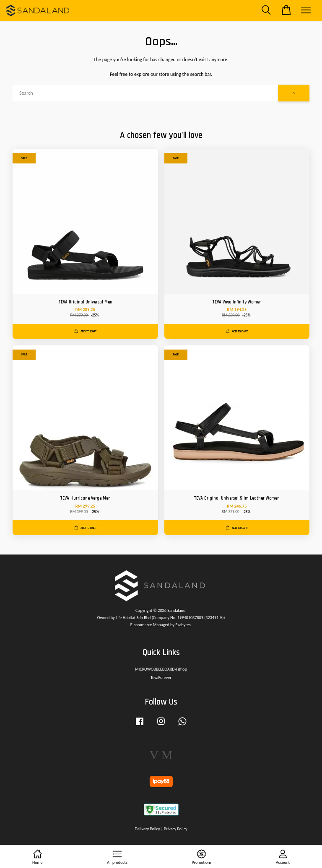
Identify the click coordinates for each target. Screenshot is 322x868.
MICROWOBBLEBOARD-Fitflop (161, 669)
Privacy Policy (176, 829)
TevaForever (161, 678)
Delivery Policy (147, 829)
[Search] (145, 93)
